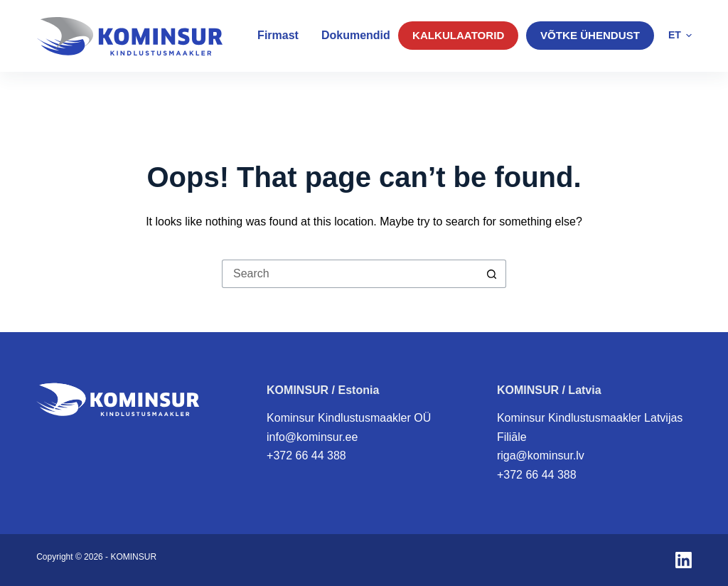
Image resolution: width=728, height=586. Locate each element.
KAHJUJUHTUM (637, 92)
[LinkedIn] (684, 560)
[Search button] (492, 274)
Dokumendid (356, 35)
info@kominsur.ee (312, 437)
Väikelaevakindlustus (302, 91)
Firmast (278, 35)
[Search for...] (350, 274)
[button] (680, 35)
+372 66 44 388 (306, 456)
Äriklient (76, 92)
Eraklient (173, 92)
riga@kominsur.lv (541, 456)
